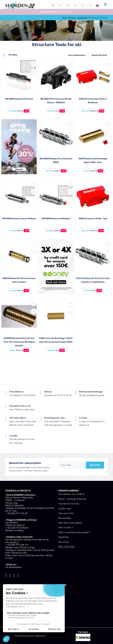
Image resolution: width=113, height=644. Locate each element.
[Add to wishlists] (34, 64)
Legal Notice (40, 636)
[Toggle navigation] (53, 6)
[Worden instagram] (10, 575)
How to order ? (66, 528)
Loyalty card (64, 509)
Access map (11, 503)
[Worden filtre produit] (4, 55)
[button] (61, 6)
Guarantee (63, 537)
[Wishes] (75, 6)
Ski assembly (65, 518)
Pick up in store (66, 513)
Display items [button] (99, 55)
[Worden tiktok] (6, 575)
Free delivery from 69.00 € (71, 494)
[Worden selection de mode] (90, 6)
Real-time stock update (70, 523)
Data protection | (27, 636)
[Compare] (34, 72)
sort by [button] (77, 55)
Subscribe (95, 465)
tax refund (63, 542)
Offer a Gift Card (66, 547)
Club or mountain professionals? (74, 532)
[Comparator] (83, 6)
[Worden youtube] (18, 575)
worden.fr (14, 542)
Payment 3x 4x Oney (69, 504)
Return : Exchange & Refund (72, 499)
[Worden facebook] (14, 575)
